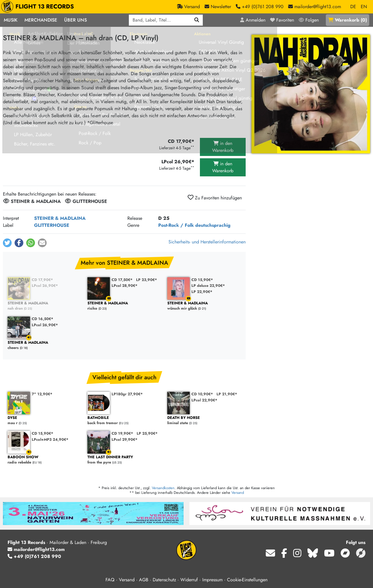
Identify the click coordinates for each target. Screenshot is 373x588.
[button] (7, 243)
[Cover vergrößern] (311, 94)
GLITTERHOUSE (52, 225)
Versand (238, 493)
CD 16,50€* (43, 319)
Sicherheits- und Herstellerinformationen (207, 242)
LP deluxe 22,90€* (208, 286)
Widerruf (189, 580)
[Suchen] (197, 20)
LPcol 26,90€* (45, 286)
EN (364, 7)
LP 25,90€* (147, 433)
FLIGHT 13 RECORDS (39, 7)
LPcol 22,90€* (204, 400)
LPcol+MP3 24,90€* (50, 439)
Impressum (212, 580)
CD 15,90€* (202, 280)
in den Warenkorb (223, 147)
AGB (144, 580)
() (348, 20)
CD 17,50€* (122, 280)
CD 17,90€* (42, 280)
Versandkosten (163, 488)
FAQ (110, 580)
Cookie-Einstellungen (247, 580)
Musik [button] (11, 20)
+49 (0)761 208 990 (34, 556)
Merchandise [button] (41, 20)
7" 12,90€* (42, 394)
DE (353, 7)
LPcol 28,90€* (125, 286)
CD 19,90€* (122, 433)
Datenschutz (164, 580)
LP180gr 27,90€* (127, 394)
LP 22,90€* (202, 292)
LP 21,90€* (227, 394)
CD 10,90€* (202, 394)
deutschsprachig (213, 225)
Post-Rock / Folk (176, 225)
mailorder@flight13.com (36, 549)
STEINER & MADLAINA (60, 218)
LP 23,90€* (147, 280)
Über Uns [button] (75, 20)
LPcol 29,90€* (125, 439)
